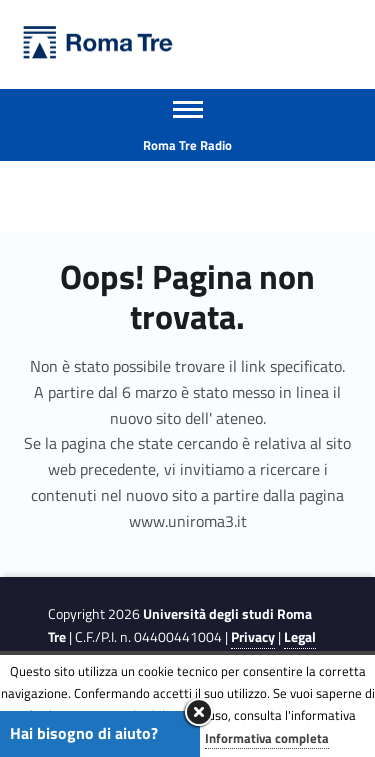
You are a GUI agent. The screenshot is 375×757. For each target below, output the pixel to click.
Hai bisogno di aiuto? (84, 733)
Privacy (253, 637)
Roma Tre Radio (187, 145)
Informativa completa (267, 738)
